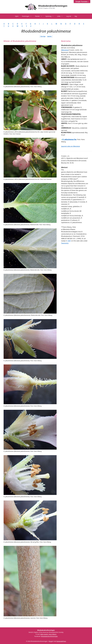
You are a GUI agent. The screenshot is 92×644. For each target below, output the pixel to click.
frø (69, 139)
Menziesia (65, 50)
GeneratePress (61, 641)
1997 (69, 241)
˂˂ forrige (42, 36)
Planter (39, 16)
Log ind (69, 16)
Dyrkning (50, 16)
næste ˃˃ (50, 36)
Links (61, 16)
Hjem (17, 16)
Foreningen (28, 16)
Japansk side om (71, 146)
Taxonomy (65, 243)
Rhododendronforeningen (53, 6)
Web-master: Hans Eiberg (48, 634)
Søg (76, 16)
